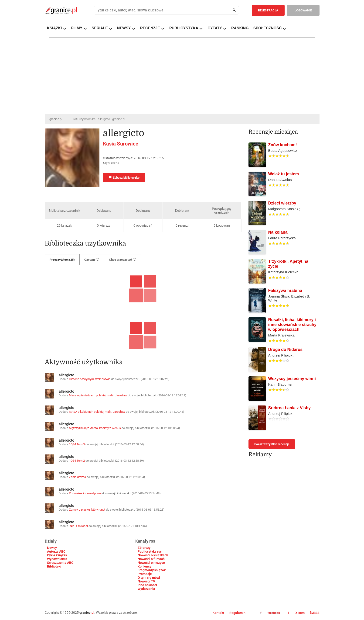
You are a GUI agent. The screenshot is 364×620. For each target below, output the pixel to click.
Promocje (145, 574)
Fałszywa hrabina (285, 291)
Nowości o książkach (153, 555)
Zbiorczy (144, 548)
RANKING (240, 28)
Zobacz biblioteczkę (124, 178)
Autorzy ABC (56, 551)
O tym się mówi (149, 578)
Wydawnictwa (57, 559)
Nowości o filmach (151, 559)
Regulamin (237, 613)
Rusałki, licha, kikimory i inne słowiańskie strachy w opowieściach (292, 325)
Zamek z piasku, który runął (87, 510)
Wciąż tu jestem (284, 174)
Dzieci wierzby (282, 203)
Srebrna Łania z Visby (290, 408)
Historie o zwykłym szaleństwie (90, 379)
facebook (270, 613)
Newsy (52, 548)
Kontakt (218, 613)
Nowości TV (146, 581)
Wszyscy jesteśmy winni (292, 379)
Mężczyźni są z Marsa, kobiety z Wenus (95, 428)
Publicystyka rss (150, 551)
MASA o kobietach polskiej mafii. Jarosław (97, 412)
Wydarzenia (146, 589)
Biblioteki (54, 566)
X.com (297, 613)
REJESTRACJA (268, 10)
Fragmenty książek (152, 570)
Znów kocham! (283, 145)
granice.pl (56, 119)
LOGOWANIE (303, 10)
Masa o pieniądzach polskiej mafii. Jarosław (98, 395)
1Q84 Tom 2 (77, 461)
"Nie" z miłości (78, 526)
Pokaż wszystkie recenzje (272, 444)
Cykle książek (57, 555)
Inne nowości (147, 585)
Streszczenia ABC (60, 563)
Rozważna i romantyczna (85, 493)
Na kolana (278, 232)
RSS (315, 613)
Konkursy (145, 566)
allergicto (66, 375)
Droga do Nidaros (286, 350)
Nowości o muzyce (151, 563)
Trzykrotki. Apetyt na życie (288, 264)
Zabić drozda (77, 477)
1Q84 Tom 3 (77, 444)
